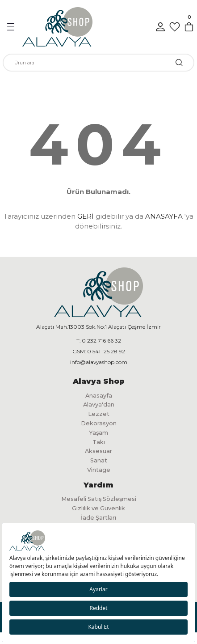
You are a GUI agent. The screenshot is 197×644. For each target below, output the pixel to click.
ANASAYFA (164, 216)
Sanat (99, 460)
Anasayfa (99, 396)
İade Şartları (98, 518)
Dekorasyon (99, 423)
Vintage (99, 470)
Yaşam (98, 433)
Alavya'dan (99, 405)
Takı (99, 442)
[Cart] (189, 27)
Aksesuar (98, 451)
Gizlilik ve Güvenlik (98, 508)
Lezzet (99, 414)
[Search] (98, 63)
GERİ (86, 216)
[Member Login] (160, 27)
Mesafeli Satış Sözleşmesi (99, 499)
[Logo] (57, 27)
